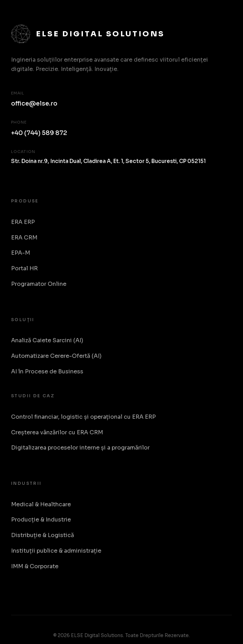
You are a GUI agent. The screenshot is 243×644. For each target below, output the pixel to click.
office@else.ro (34, 103)
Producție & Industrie (41, 520)
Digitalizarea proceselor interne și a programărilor (80, 448)
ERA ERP (23, 222)
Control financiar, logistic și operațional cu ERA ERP (83, 417)
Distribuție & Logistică (43, 535)
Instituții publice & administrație (56, 551)
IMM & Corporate (35, 566)
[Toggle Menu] (224, 13)
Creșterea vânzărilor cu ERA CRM (57, 432)
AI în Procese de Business (47, 371)
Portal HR (24, 268)
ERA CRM (24, 238)
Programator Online (39, 284)
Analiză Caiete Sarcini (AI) (47, 340)
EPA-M (21, 253)
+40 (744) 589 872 (39, 133)
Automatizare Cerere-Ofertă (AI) (56, 356)
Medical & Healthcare (41, 504)
